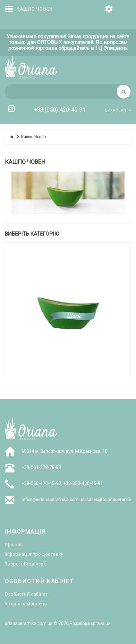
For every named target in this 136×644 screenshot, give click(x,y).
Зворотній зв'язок (25, 564)
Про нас (14, 545)
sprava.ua (101, 623)
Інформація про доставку (34, 554)
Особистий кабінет (26, 594)
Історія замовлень (26, 604)
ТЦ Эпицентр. (111, 48)
